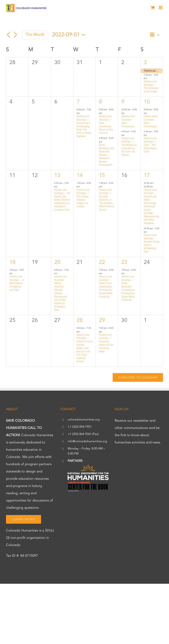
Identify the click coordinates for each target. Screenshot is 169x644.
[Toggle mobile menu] (161, 8)
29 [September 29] (102, 320)
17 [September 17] (147, 176)
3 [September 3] (145, 63)
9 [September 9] (123, 102)
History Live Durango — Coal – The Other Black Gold (150, 145)
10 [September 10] (147, 102)
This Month (35, 35)
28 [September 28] (80, 320)
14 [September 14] (80, 176)
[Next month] (15, 35)
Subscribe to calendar (138, 377)
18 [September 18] (12, 262)
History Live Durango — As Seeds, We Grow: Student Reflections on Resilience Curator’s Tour (62, 200)
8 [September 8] (100, 102)
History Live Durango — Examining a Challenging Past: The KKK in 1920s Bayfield (84, 126)
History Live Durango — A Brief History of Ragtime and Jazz (17, 283)
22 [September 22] (102, 262)
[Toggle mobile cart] (153, 8)
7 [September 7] (78, 102)
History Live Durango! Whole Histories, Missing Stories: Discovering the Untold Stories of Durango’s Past (61, 293)
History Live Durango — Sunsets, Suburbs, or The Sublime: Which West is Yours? (107, 200)
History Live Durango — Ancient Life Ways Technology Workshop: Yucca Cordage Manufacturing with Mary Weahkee (151, 207)
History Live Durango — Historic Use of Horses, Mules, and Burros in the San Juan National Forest (84, 348)
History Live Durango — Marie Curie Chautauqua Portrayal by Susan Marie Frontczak (106, 287)
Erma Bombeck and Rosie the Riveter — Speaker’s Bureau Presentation (106, 155)
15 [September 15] (102, 176)
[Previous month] (8, 35)
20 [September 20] (57, 262)
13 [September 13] (57, 176)
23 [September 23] (124, 262)
